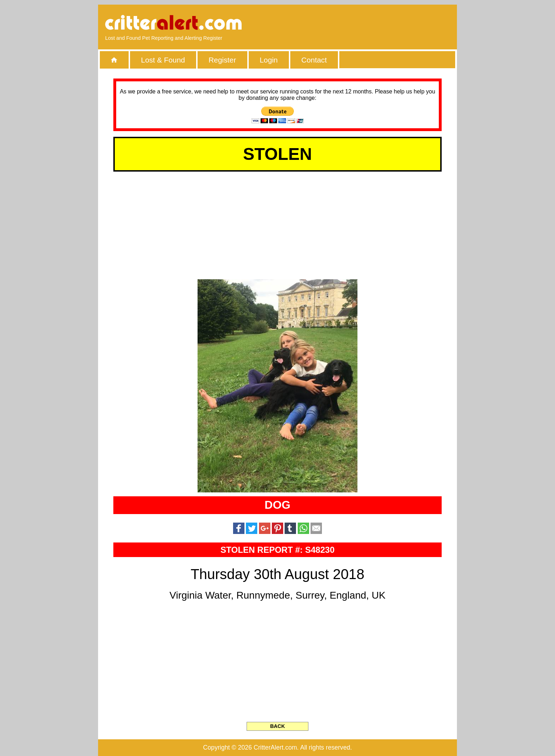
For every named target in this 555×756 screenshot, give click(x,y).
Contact (314, 60)
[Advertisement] (368, 23)
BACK (277, 726)
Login (269, 60)
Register (222, 60)
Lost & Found (163, 60)
